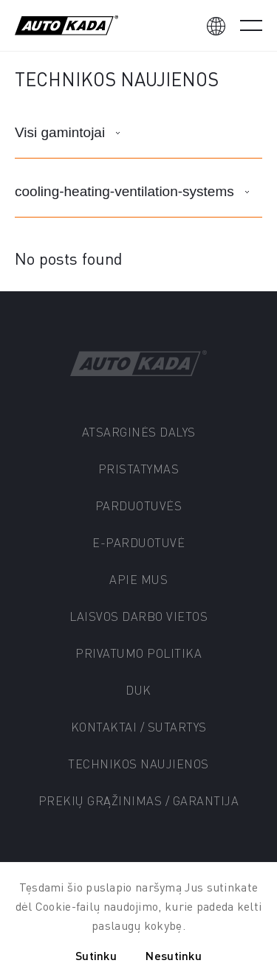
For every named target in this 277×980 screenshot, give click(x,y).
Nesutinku (174, 955)
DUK (138, 690)
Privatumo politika (138, 653)
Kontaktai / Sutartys (139, 727)
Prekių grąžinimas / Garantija (139, 800)
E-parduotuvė (138, 542)
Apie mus (138, 579)
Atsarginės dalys (139, 432)
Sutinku (96, 955)
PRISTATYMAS (139, 469)
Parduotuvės (139, 505)
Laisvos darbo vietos (138, 616)
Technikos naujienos (138, 764)
